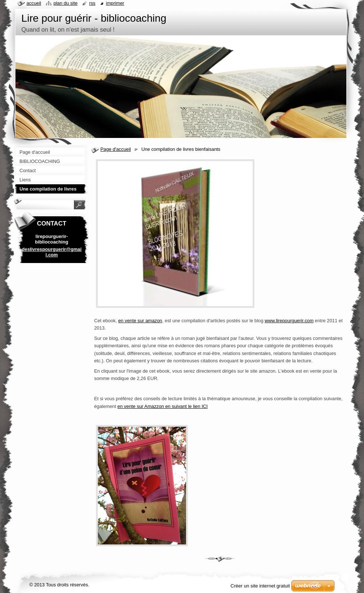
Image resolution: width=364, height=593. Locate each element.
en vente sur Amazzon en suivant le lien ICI (162, 406)
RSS (92, 3)
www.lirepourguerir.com (289, 321)
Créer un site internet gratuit (260, 586)
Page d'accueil (116, 149)
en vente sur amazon (140, 321)
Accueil (34, 3)
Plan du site (65, 3)
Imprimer (115, 3)
